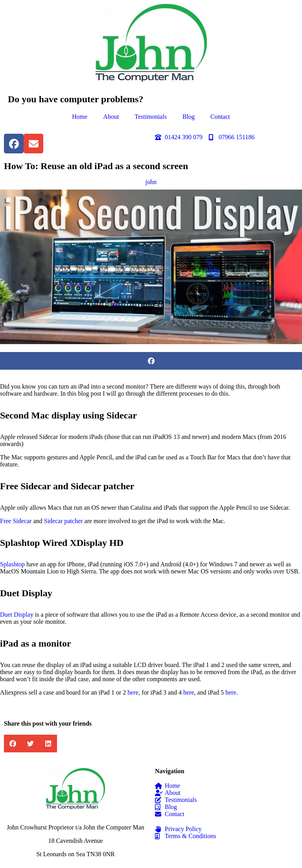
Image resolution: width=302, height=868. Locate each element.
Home (80, 117)
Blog (189, 117)
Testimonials (151, 117)
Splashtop (12, 564)
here (133, 692)
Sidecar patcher (64, 521)
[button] (151, 361)
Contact (220, 117)
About (111, 117)
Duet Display (17, 615)
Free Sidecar (16, 521)
